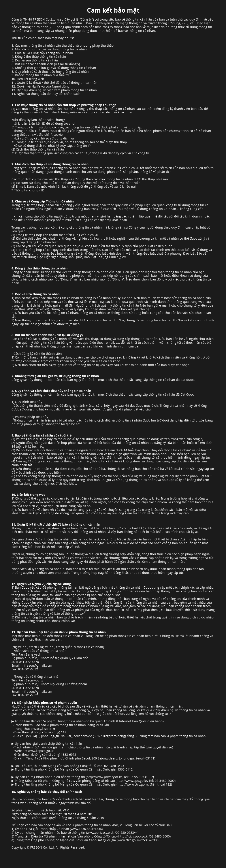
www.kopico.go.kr (41, 751)
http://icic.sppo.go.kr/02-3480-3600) (144, 836)
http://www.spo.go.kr (132, 781)
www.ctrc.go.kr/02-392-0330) (138, 840)
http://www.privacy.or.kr (104, 777)
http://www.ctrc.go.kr (133, 784)
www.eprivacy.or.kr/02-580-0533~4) (113, 833)
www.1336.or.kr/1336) (87, 829)
